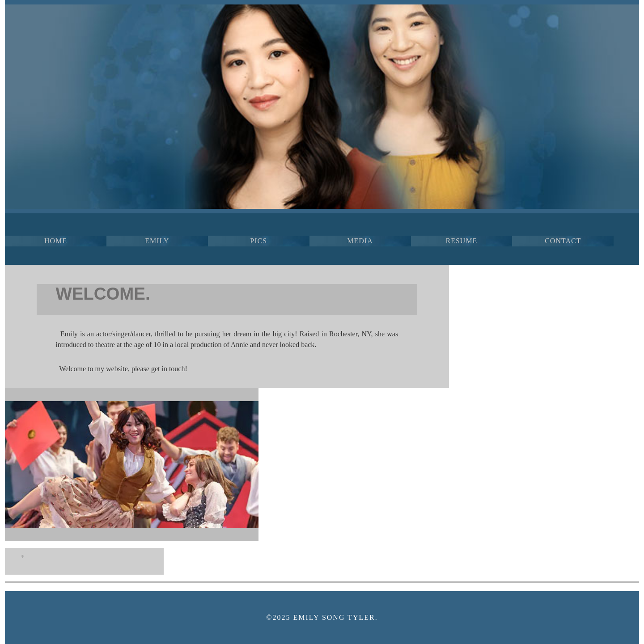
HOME (56, 241)
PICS (258, 241)
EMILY (157, 241)
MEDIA (360, 241)
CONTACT (563, 241)
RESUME (461, 241)
